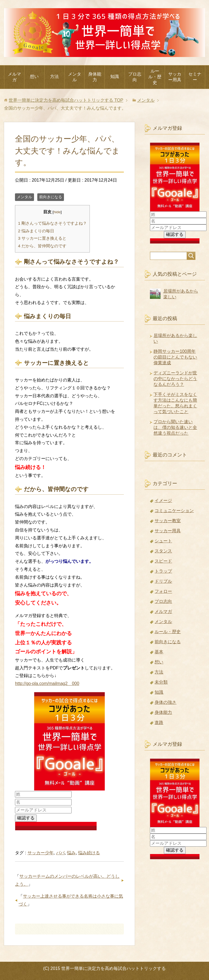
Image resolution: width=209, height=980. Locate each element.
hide (57, 212)
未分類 (161, 682)
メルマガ (14, 77)
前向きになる (51, 197)
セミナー (195, 77)
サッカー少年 (41, 853)
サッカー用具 (175, 77)
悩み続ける (89, 853)
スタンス (163, 551)
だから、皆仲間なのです (42, 246)
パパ (60, 853)
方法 (54, 76)
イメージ (163, 500)
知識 (115, 76)
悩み (71, 853)
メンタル (75, 77)
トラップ (163, 571)
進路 (159, 722)
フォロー (163, 591)
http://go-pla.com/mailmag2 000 (47, 683)
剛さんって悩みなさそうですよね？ (52, 223)
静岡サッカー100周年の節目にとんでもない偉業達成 (175, 357)
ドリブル (163, 581)
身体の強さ (165, 702)
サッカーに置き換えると (42, 238)
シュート (163, 541)
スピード (163, 561)
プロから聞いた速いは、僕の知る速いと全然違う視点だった (175, 427)
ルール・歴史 (155, 77)
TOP (66, 100)
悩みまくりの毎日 (36, 231)
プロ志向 (135, 77)
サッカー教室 (168, 521)
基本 (159, 652)
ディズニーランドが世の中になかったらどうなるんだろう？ (175, 379)
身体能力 (95, 77)
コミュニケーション (174, 511)
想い (34, 76)
